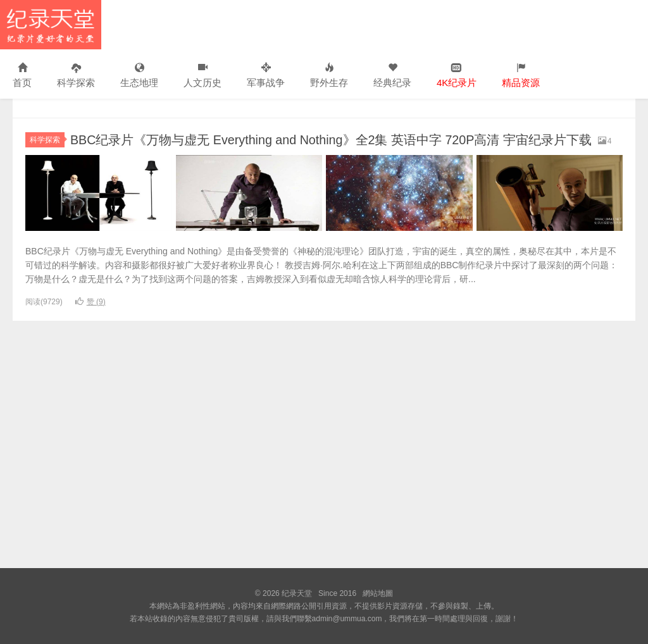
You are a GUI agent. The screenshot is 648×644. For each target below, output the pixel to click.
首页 (22, 76)
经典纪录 (392, 76)
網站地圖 (378, 593)
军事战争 (266, 76)
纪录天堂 (51, 25)
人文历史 (202, 76)
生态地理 (139, 76)
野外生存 (329, 76)
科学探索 (76, 76)
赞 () (90, 318)
